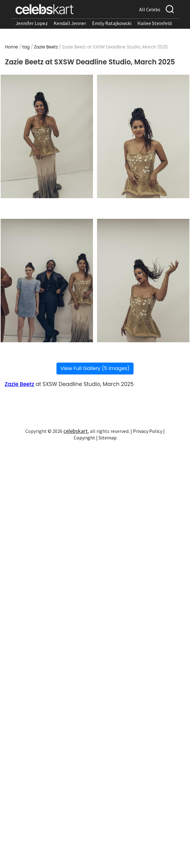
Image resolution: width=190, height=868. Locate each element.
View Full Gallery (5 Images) (95, 368)
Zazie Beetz (46, 47)
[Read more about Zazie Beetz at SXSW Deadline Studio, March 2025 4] (143, 281)
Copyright (84, 438)
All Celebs (150, 9)
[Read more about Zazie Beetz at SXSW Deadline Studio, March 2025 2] (143, 136)
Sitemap (108, 438)
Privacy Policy (148, 431)
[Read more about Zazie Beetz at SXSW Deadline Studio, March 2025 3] (47, 281)
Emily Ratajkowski (112, 23)
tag (26, 47)
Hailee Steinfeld (154, 23)
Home (12, 47)
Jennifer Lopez (32, 23)
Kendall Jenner (70, 23)
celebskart (76, 431)
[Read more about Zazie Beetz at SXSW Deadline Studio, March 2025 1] (47, 136)
